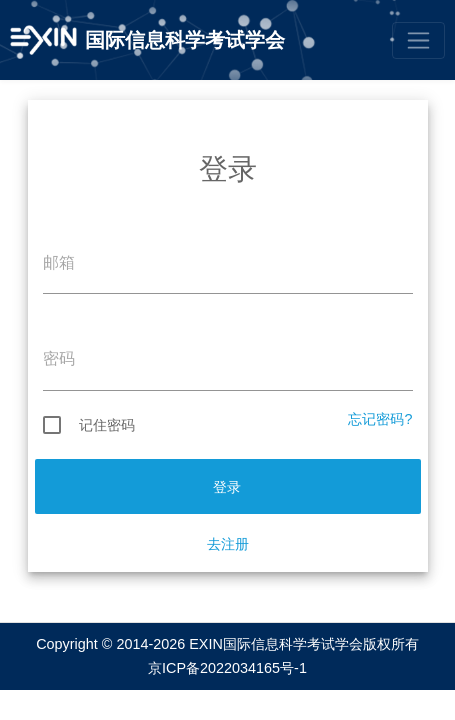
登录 (227, 487)
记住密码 (89, 425)
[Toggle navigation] (418, 40)
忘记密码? (380, 419)
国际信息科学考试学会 (185, 40)
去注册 (228, 544)
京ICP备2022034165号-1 (227, 668)
